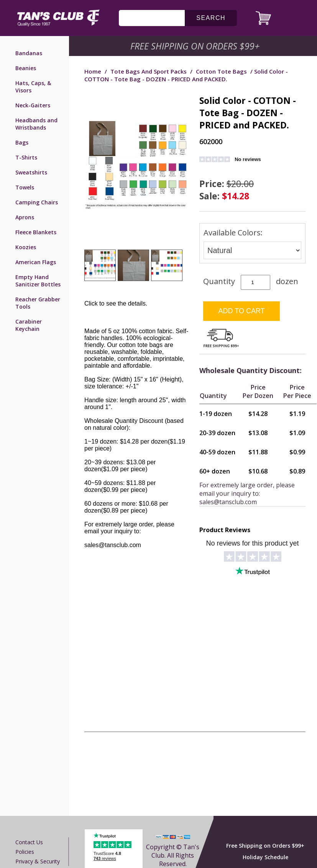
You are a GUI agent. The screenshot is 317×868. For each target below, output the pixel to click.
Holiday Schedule (265, 857)
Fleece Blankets (36, 232)
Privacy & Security (38, 861)
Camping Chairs (37, 202)
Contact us (29, 842)
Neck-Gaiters (33, 105)
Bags (22, 142)
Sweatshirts (31, 172)
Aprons (25, 217)
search (211, 18)
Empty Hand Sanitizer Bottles (38, 281)
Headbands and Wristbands (36, 124)
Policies (25, 852)
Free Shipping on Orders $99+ (265, 846)
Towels (25, 187)
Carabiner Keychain (29, 325)
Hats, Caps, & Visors (33, 87)
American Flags (36, 262)
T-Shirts (26, 157)
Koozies (26, 247)
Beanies (26, 68)
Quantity (219, 281)
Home (93, 71)
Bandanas (29, 53)
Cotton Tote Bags (221, 71)
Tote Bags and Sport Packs (149, 71)
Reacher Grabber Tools (38, 303)
